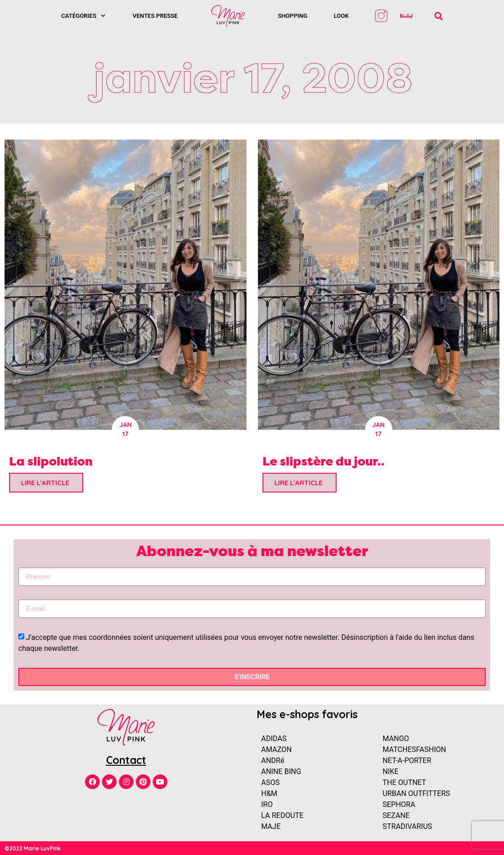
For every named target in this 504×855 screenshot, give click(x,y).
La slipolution (51, 461)
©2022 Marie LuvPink (33, 848)
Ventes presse (155, 16)
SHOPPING (292, 16)
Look (341, 16)
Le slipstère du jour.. (324, 461)
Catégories (83, 16)
